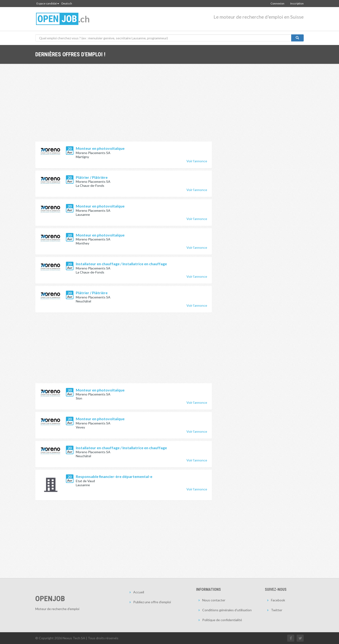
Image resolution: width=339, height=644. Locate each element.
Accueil (139, 592)
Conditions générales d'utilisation (227, 610)
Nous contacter (214, 600)
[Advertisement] (124, 106)
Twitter (277, 610)
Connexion (277, 3)
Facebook (278, 600)
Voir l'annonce (197, 161)
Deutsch (67, 3)
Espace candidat (48, 3)
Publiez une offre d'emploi (152, 602)
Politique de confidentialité (222, 620)
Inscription (297, 3)
